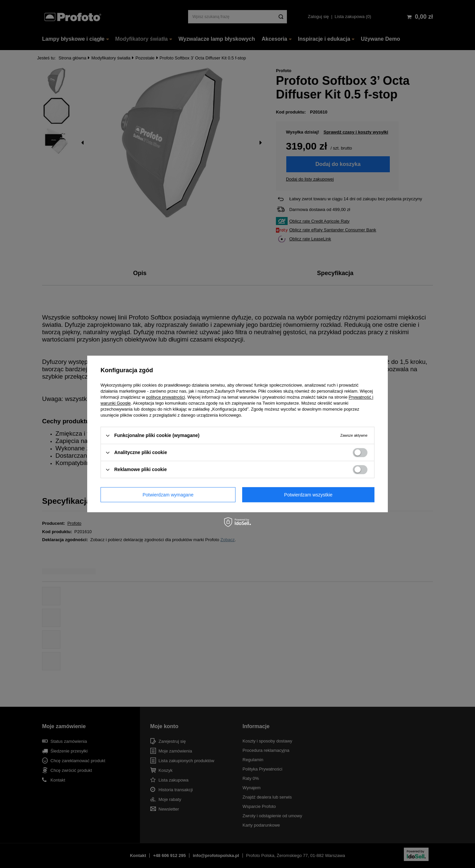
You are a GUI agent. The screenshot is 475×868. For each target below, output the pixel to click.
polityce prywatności (166, 397)
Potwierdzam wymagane (168, 495)
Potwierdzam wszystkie (308, 495)
